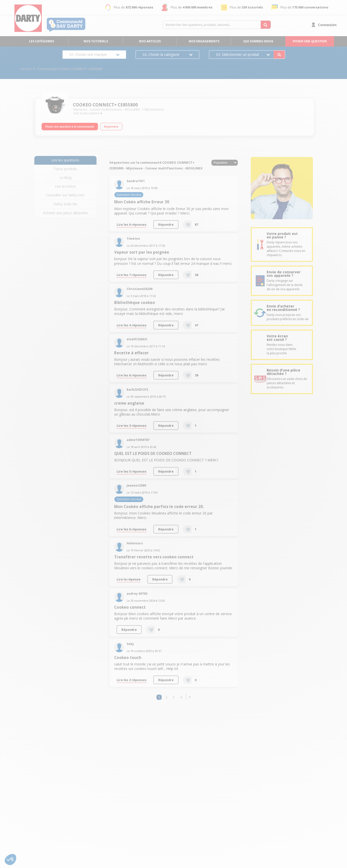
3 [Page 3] (174, 697)
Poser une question (310, 41)
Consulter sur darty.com (65, 195)
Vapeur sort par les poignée (142, 252)
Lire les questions (65, 160)
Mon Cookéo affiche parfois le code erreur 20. (159, 507)
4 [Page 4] (181, 697)
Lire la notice (65, 186)
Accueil (26, 69)
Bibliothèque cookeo (135, 303)
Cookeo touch (128, 658)
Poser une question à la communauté (70, 127)
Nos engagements (204, 41)
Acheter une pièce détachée (65, 213)
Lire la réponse (129, 579)
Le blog (65, 178)
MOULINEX (132, 109)
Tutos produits (65, 169)
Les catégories (42, 41)
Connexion (327, 25)
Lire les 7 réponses (132, 275)
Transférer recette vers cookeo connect (154, 557)
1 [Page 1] (159, 697)
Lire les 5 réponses (132, 471)
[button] (190, 697)
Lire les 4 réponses (132, 325)
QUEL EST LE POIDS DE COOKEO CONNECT (153, 454)
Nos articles (150, 41)
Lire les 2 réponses (132, 680)
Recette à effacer (131, 353)
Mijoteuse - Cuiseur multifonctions (98, 109)
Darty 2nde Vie (65, 204)
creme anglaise (129, 403)
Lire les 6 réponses (132, 224)
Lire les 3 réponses (132, 426)
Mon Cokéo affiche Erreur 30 (142, 202)
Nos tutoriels (96, 41)
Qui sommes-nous (258, 41)
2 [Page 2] (166, 697)
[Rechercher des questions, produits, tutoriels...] (266, 25)
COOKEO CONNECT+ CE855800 (105, 105)
